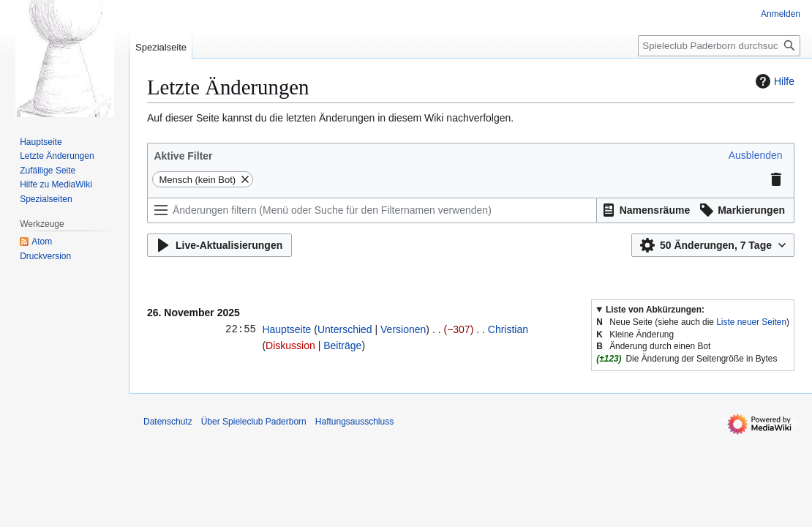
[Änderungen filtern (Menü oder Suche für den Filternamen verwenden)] (372, 210)
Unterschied (345, 329)
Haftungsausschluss (354, 422)
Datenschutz (168, 422)
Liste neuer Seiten (751, 322)
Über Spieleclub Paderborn (254, 422)
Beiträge (342, 345)
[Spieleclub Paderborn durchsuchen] (719, 46)
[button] (756, 155)
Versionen (403, 329)
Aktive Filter (183, 156)
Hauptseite (286, 329)
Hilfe (773, 81)
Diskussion (290, 345)
